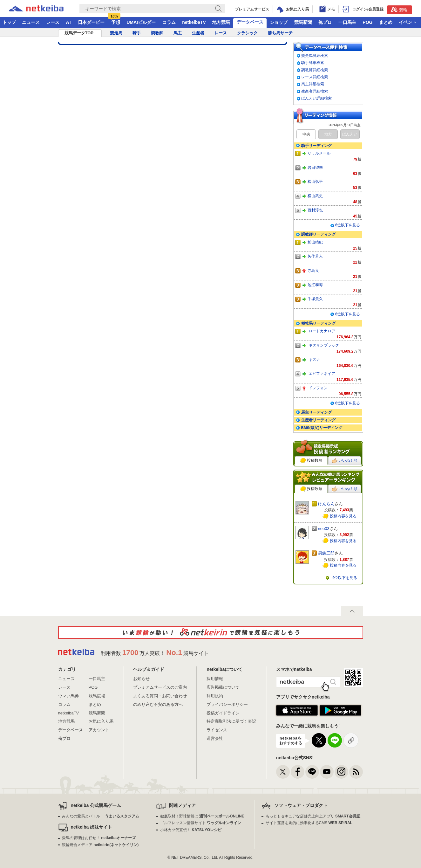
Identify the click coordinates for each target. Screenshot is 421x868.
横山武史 (315, 196)
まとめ (386, 22)
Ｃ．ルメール (319, 153)
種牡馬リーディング (318, 323)
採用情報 (215, 679)
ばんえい (350, 134)
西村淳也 (315, 210)
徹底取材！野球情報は (202, 816)
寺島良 (313, 270)
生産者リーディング (318, 420)
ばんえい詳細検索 (316, 98)
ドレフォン (318, 388)
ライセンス (217, 730)
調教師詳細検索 (315, 70)
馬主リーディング (316, 412)
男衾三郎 (326, 553)
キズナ (314, 359)
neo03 (324, 529)
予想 (116, 22)
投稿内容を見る (343, 516)
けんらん (326, 504)
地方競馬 (221, 22)
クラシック (247, 33)
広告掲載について (223, 687)
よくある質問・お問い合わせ (160, 696)
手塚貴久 (315, 299)
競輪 (399, 10)
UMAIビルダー (141, 22)
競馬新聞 (303, 22)
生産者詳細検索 (315, 91)
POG (367, 22)
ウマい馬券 (68, 696)
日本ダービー (91, 22)
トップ (9, 22)
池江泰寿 (315, 285)
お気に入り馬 (101, 721)
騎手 (137, 33)
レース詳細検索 (315, 77)
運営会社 (215, 738)
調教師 (157, 33)
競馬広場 (97, 696)
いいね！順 (345, 461)
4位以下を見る (345, 578)
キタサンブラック (324, 345)
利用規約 (215, 696)
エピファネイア (322, 373)
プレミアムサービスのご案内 (160, 687)
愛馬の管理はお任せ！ (99, 838)
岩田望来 (315, 167)
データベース (250, 22)
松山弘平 (315, 181)
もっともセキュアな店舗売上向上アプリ (313, 816)
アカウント (99, 730)
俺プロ (325, 22)
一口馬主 (347, 22)
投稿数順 (311, 461)
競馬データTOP (79, 33)
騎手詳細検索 (313, 62)
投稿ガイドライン (223, 713)
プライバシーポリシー (227, 704)
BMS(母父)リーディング (322, 427)
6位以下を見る (348, 225)
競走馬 (116, 33)
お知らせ (141, 679)
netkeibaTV (194, 22)
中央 (306, 134)
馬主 (178, 33)
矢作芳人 (315, 256)
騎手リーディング (316, 145)
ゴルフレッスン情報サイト (201, 823)
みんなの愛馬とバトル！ (101, 816)
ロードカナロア (322, 331)
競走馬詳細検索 (315, 55)
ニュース (31, 22)
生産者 (198, 33)
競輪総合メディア (100, 845)
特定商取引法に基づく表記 (231, 721)
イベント (408, 22)
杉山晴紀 (315, 242)
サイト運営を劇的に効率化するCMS (309, 823)
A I (69, 22)
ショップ (279, 22)
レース (53, 22)
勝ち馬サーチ (280, 33)
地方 (328, 134)
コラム (169, 22)
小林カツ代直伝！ (191, 830)
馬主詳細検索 (313, 84)
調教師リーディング (318, 234)
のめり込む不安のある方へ (158, 704)
